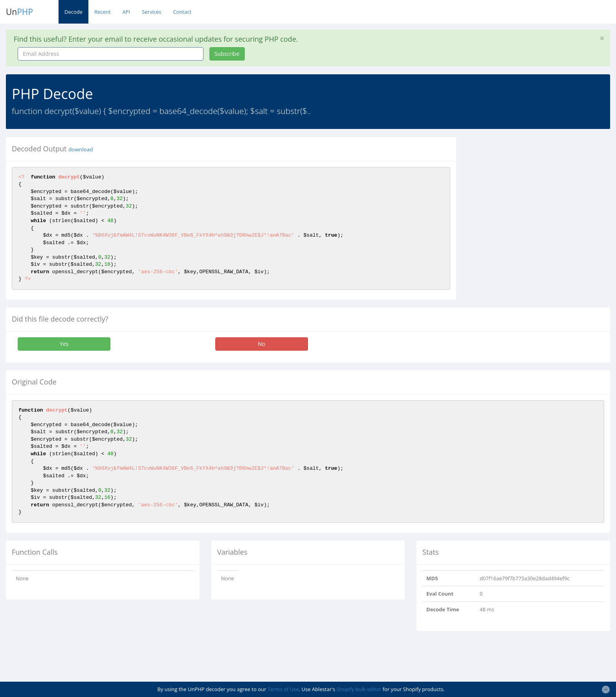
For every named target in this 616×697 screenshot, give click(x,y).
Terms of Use (283, 689)
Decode (73, 12)
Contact (182, 12)
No (261, 344)
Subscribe (227, 54)
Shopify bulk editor (359, 689)
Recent (102, 12)
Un (19, 12)
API (126, 12)
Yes (64, 344)
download (81, 149)
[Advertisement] (534, 192)
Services (151, 12)
